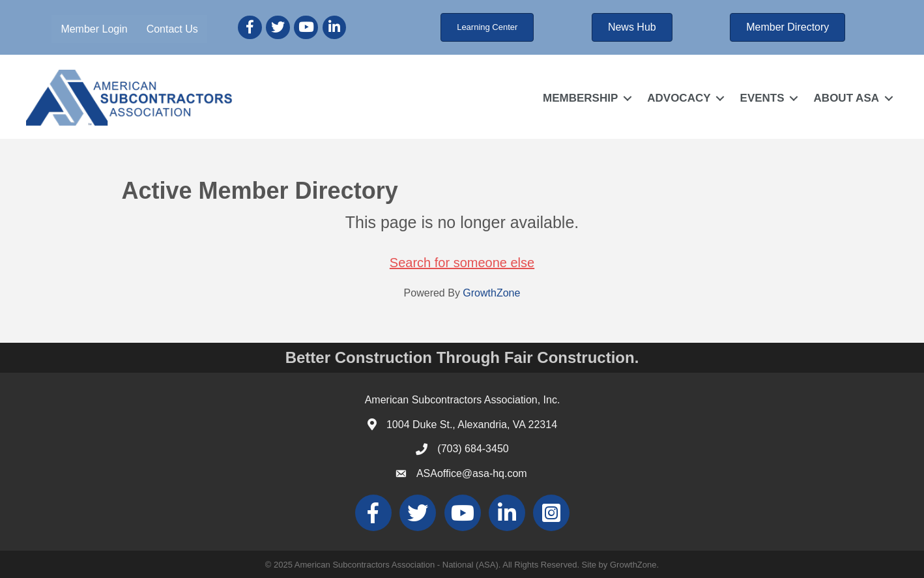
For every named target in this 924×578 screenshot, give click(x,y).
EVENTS (762, 98)
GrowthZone (491, 293)
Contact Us (172, 29)
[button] (487, 27)
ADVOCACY (679, 98)
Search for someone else (462, 263)
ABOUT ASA (846, 98)
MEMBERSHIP (580, 98)
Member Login (94, 29)
